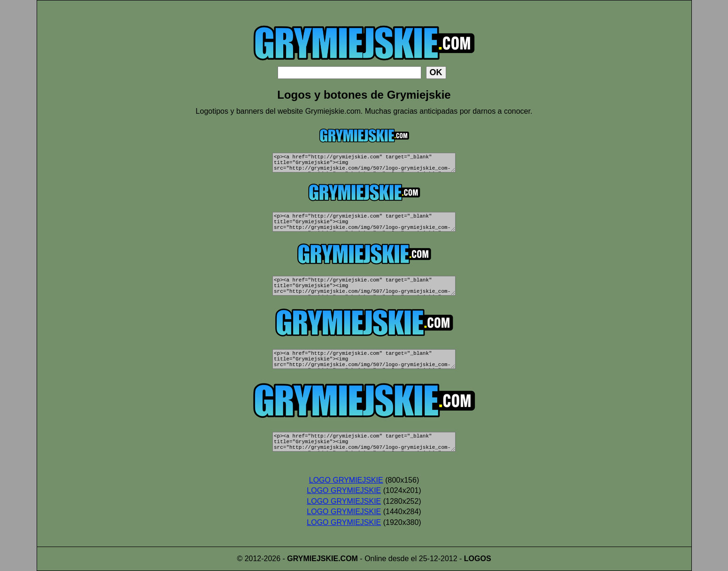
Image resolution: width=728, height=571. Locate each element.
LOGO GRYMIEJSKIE (346, 480)
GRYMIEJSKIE (313, 559)
